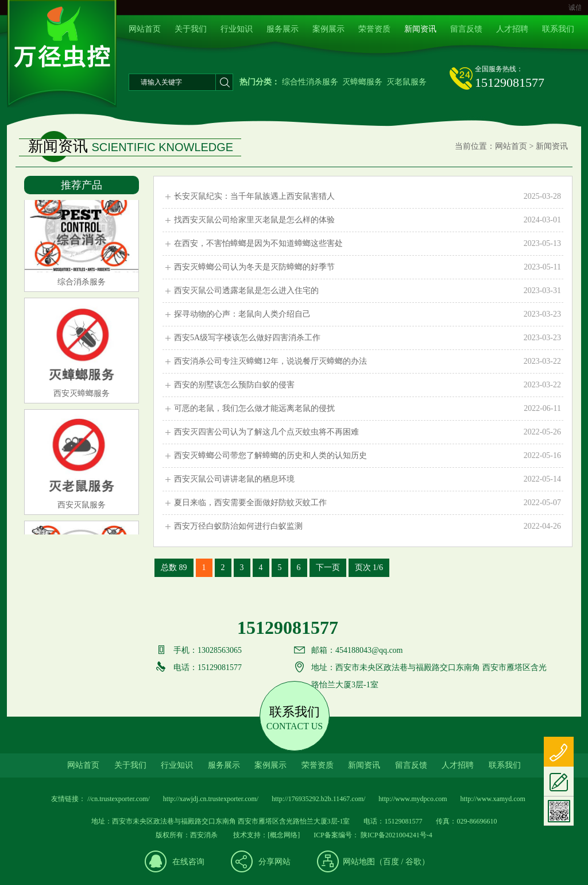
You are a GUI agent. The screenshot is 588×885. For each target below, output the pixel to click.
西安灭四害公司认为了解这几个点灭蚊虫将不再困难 (367, 432)
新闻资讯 (420, 29)
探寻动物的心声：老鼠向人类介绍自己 (367, 314)
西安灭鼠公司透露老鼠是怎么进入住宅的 (367, 291)
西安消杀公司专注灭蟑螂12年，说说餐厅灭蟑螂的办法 (367, 361)
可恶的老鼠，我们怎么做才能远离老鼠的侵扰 (367, 409)
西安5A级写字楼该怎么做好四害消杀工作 (367, 338)
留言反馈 (466, 29)
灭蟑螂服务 (362, 82)
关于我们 (191, 29)
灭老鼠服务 (407, 82)
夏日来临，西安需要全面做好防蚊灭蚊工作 (367, 503)
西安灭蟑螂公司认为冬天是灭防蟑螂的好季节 (367, 267)
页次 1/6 (369, 567)
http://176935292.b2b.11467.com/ (318, 799)
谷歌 (413, 862)
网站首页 (145, 29)
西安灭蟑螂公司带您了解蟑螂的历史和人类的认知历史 (367, 456)
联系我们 (558, 29)
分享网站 (274, 862)
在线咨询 (188, 862)
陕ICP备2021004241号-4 (396, 835)
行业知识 (237, 29)
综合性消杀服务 (310, 82)
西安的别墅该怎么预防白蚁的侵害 (367, 385)
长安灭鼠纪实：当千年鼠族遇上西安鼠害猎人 (367, 197)
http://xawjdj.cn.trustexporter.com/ (211, 799)
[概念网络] (284, 835)
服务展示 (283, 29)
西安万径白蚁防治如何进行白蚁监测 (367, 526)
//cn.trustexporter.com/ (119, 799)
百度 (391, 862)
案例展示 (328, 29)
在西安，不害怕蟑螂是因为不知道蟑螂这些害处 (367, 244)
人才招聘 (512, 29)
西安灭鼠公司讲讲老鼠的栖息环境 (367, 479)
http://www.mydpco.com (413, 799)
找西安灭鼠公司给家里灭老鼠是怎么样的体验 (367, 220)
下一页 (328, 567)
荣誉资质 (374, 29)
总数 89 (174, 567)
